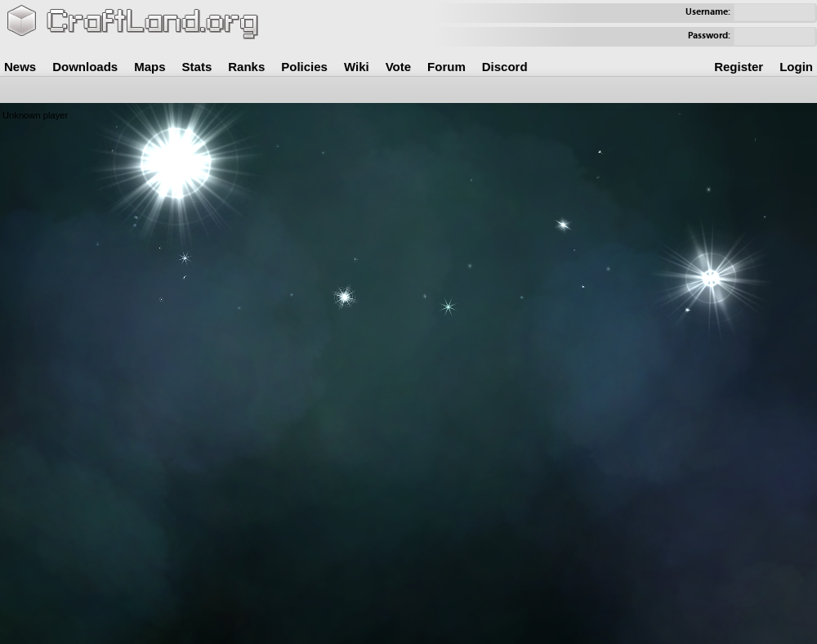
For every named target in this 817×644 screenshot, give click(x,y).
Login (796, 67)
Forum (446, 67)
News (20, 67)
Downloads (85, 67)
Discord (505, 67)
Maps (150, 67)
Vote (398, 67)
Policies (304, 67)
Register (739, 67)
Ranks (246, 67)
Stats (197, 67)
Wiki (357, 67)
